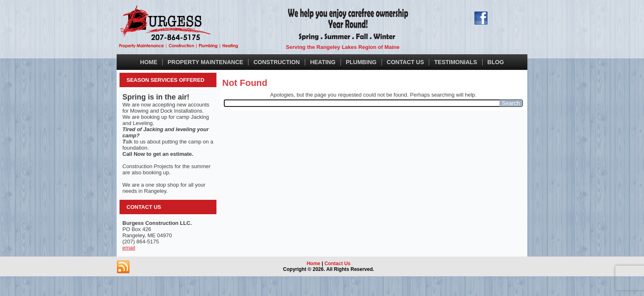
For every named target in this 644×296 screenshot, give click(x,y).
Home (149, 62)
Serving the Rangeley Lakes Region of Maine (343, 47)
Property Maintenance (205, 62)
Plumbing (361, 62)
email (129, 248)
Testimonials (455, 62)
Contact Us (406, 62)
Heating (323, 62)
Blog (496, 62)
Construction (277, 62)
